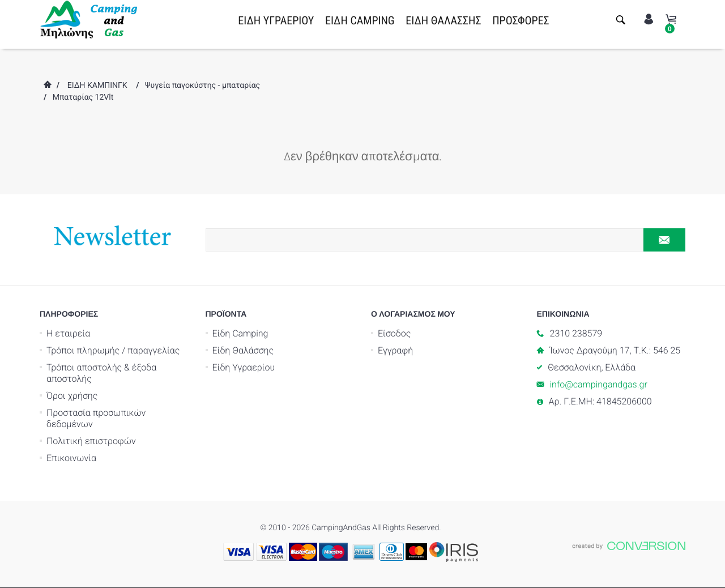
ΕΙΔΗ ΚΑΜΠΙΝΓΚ (97, 86)
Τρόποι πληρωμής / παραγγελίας (113, 350)
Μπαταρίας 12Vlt (83, 97)
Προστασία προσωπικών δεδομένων (96, 418)
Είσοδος (394, 333)
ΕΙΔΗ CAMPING (360, 20)
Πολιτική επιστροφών (91, 441)
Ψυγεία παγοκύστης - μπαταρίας (202, 86)
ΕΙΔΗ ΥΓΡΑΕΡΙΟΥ (276, 20)
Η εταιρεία (68, 333)
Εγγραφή (395, 350)
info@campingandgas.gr (599, 384)
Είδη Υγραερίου (244, 367)
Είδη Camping (240, 333)
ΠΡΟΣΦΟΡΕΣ (521, 20)
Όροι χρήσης (72, 396)
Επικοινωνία (71, 458)
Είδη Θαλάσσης (243, 350)
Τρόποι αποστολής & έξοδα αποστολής (101, 373)
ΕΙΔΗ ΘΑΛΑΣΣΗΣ (443, 20)
